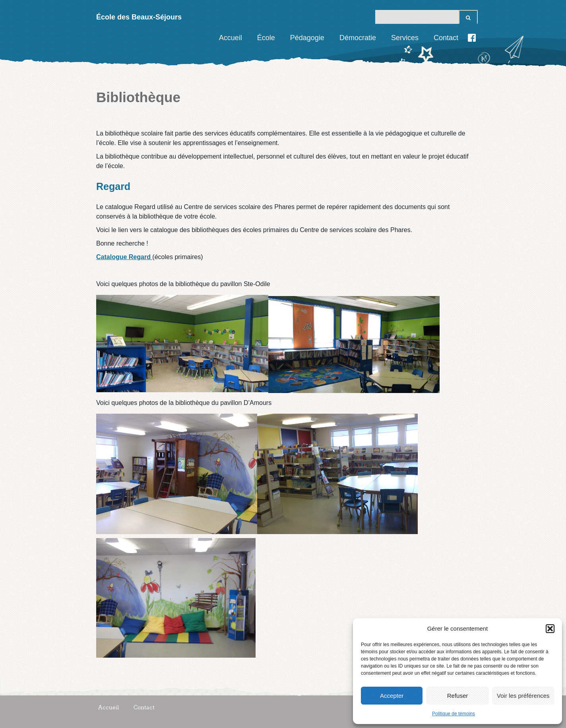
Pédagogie (307, 38)
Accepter (392, 696)
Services (405, 38)
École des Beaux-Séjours (139, 17)
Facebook (472, 38)
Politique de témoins (454, 714)
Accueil (231, 38)
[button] (550, 629)
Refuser (458, 696)
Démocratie (358, 38)
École (266, 38)
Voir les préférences (523, 696)
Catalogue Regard (124, 257)
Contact (446, 38)
